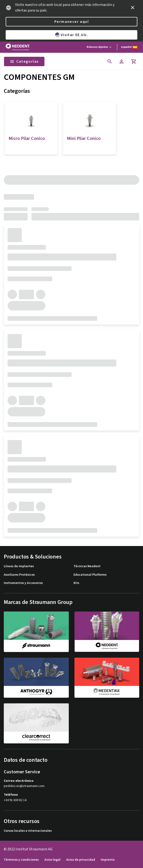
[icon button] (133, 8)
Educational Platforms (90, 575)
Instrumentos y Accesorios (23, 583)
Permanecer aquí (72, 22)
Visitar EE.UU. (71, 35)
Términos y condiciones (21, 860)
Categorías (24, 61)
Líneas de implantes (19, 566)
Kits (76, 583)
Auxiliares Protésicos (19, 575)
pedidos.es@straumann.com (24, 786)
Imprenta (108, 860)
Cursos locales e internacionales (28, 831)
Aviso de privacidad (81, 860)
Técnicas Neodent (87, 566)
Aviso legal (52, 860)
